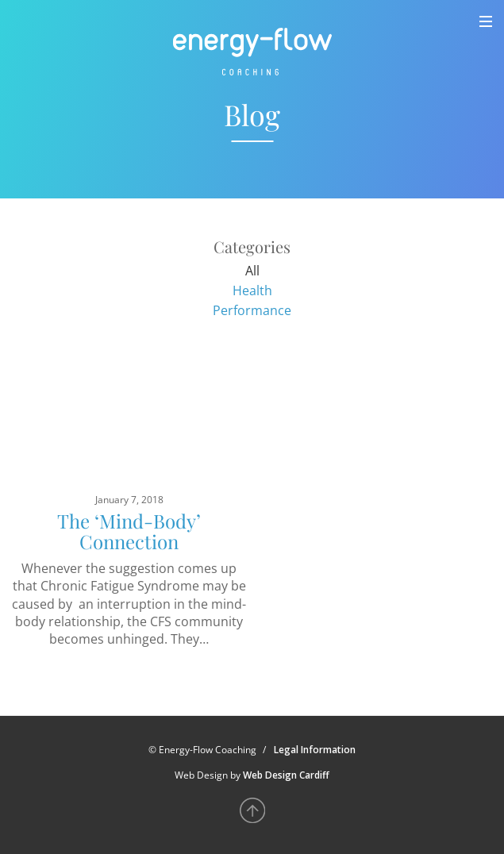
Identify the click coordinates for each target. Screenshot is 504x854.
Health (252, 290)
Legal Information (315, 750)
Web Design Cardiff (286, 775)
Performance (252, 310)
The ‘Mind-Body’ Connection (129, 531)
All (252, 271)
